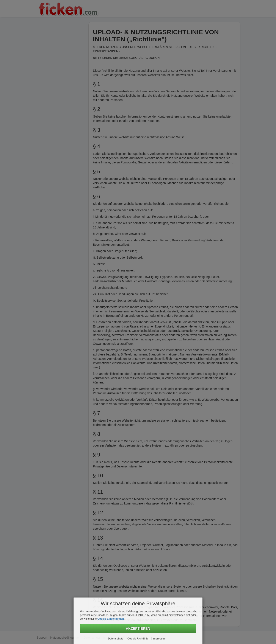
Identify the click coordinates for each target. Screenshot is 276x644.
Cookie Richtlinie (138, 639)
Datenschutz (116, 639)
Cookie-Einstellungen (111, 619)
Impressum (159, 639)
